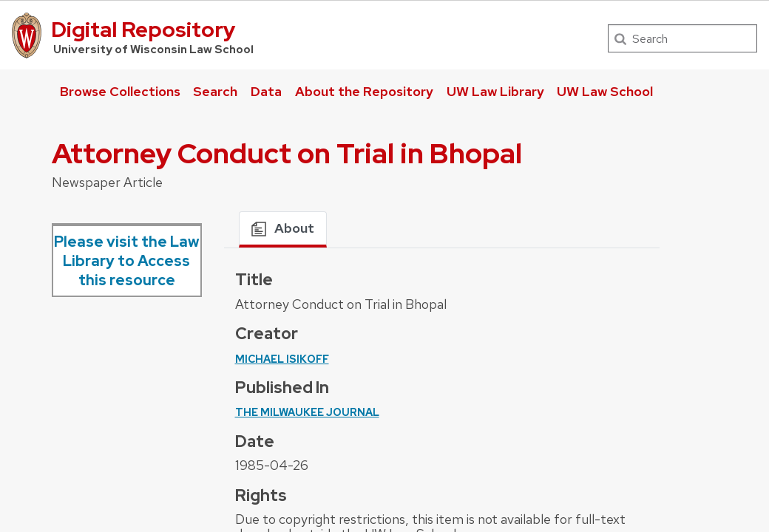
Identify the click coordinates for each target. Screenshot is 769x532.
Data (266, 91)
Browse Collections (120, 91)
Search (215, 91)
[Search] (682, 38)
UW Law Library (495, 91)
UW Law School (605, 91)
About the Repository (364, 91)
